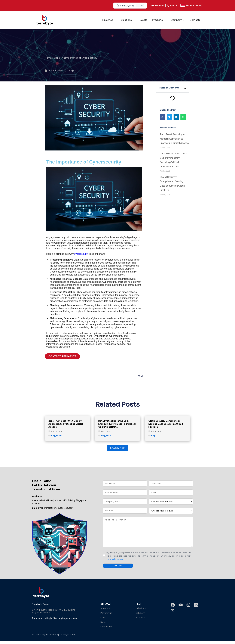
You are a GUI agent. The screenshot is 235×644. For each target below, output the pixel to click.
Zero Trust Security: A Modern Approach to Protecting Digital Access (174, 139)
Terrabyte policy (115, 559)
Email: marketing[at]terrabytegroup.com (54, 618)
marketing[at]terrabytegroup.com (53, 508)
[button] (185, 88)
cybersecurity (81, 254)
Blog (56, 58)
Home (48, 58)
